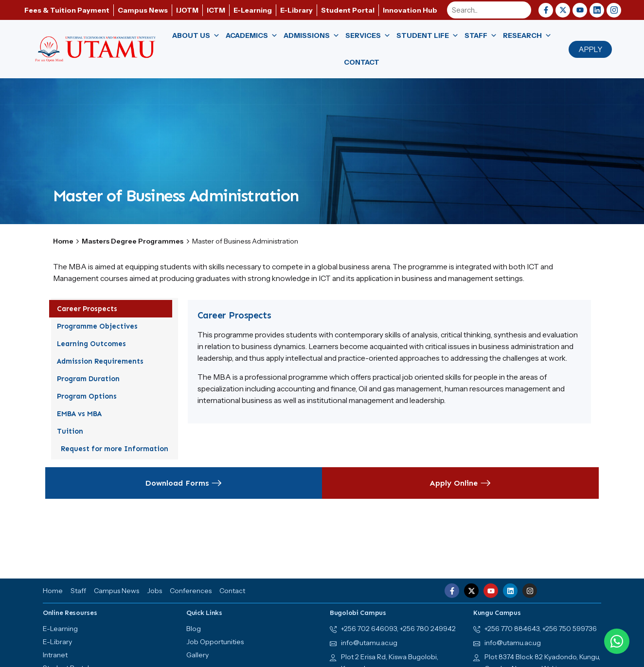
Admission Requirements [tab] (104, 361)
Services (368, 36)
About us (196, 36)
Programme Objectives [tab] (101, 326)
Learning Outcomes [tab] (95, 344)
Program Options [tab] (91, 396)
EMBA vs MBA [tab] (83, 414)
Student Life (428, 36)
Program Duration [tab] (92, 379)
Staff (481, 36)
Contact (362, 62)
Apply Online (460, 483)
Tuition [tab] (74, 431)
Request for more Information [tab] (115, 449)
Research (527, 36)
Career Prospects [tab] (91, 309)
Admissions (312, 36)
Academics (252, 36)
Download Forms (184, 483)
